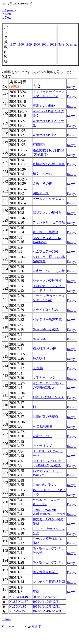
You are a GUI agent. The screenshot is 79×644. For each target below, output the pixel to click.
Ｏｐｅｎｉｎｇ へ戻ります (21, 626)
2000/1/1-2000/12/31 (46, 597)
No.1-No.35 (17, 611)
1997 (12, 44)
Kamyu (72, 87)
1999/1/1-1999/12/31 (46, 602)
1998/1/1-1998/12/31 (46, 606)
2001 (45, 44)
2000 (37, 44)
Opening (71, 44)
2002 (53, 44)
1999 (29, 44)
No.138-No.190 (19, 597)
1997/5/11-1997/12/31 (47, 611)
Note (61, 44)
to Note (6, 18)
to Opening (9, 10)
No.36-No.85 (18, 606)
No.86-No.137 (19, 602)
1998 (21, 44)
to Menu (7, 14)
